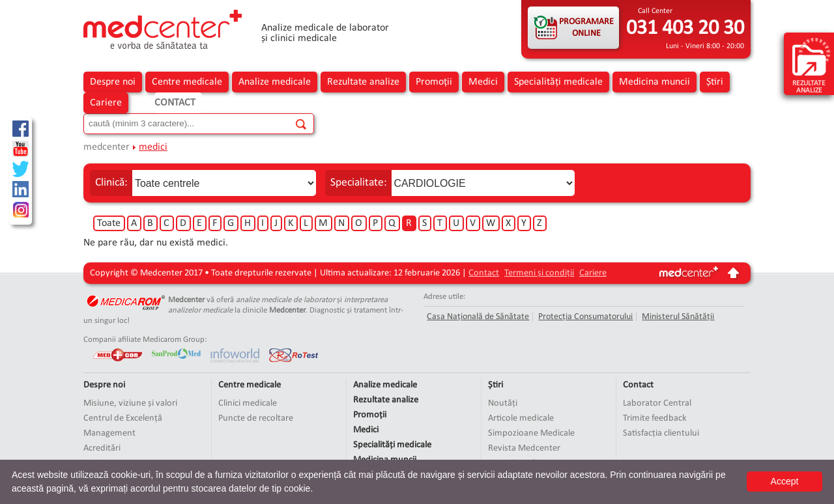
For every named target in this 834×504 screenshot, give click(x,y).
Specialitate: (359, 183)
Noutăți (503, 403)
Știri (715, 82)
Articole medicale (521, 418)
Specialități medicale (558, 82)
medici (153, 147)
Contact (175, 103)
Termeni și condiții (539, 273)
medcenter (107, 147)
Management (109, 433)
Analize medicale (275, 82)
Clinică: (111, 183)
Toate (109, 223)
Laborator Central (657, 403)
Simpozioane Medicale (531, 433)
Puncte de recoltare (256, 418)
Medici (483, 82)
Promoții (434, 82)
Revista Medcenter (524, 448)
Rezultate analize (363, 82)
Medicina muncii (654, 82)
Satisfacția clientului (661, 433)
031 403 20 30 (685, 29)
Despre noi (113, 82)
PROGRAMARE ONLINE (586, 28)
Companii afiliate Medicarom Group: (145, 340)
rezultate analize (811, 65)
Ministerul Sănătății (678, 317)
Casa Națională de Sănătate (478, 317)
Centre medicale (187, 82)
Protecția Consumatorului (585, 317)
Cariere (106, 103)
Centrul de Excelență (123, 418)
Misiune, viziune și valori (130, 403)
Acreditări (102, 448)
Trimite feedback (655, 418)
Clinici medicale (248, 403)
